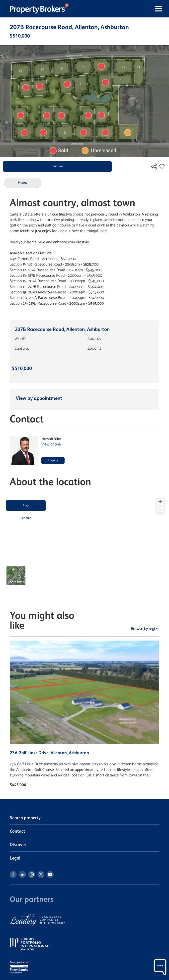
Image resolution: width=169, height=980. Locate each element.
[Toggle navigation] (117, 9)
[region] (84, 544)
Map (26, 506)
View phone (51, 444)
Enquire (57, 166)
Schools (26, 518)
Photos (23, 183)
